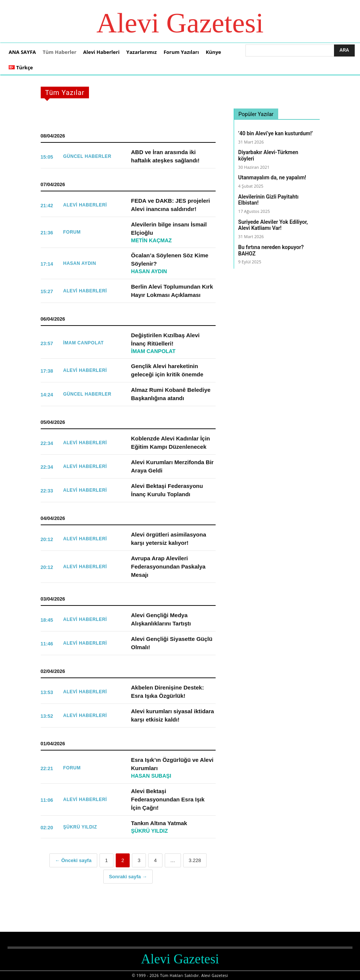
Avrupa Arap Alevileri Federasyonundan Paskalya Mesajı (169, 566)
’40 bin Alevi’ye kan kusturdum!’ (276, 133)
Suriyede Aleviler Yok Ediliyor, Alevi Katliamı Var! (273, 225)
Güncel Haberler (87, 156)
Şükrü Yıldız (80, 827)
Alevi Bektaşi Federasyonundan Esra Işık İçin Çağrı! (168, 799)
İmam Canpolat (84, 343)
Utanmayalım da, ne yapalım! (272, 177)
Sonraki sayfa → (128, 877)
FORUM (72, 232)
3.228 (195, 860)
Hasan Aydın (80, 263)
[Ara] (344, 50)
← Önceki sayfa (73, 860)
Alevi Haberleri (85, 205)
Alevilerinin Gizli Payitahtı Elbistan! (268, 200)
